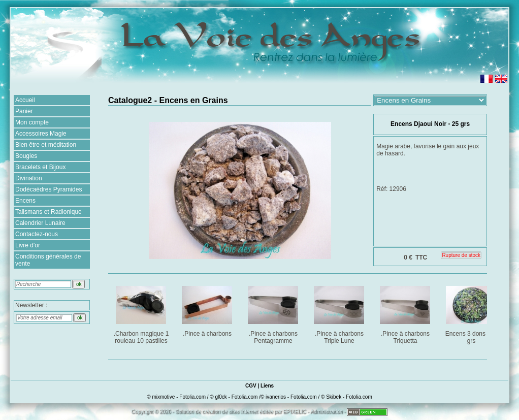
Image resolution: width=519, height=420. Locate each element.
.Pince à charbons (208, 310)
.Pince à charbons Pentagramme (274, 313)
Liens (267, 386)
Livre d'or (28, 245)
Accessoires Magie (41, 134)
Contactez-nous (37, 234)
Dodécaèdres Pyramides (48, 189)
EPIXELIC (295, 412)
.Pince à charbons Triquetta (406, 313)
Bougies (26, 156)
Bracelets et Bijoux (40, 167)
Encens (25, 201)
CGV (251, 386)
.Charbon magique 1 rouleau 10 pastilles (142, 313)
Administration (326, 412)
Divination (29, 178)
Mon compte (32, 122)
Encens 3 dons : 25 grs (472, 313)
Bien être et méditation (46, 145)
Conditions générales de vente (48, 260)
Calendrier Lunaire (40, 223)
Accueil (25, 100)
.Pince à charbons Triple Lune (340, 313)
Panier (24, 111)
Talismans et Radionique (48, 212)
